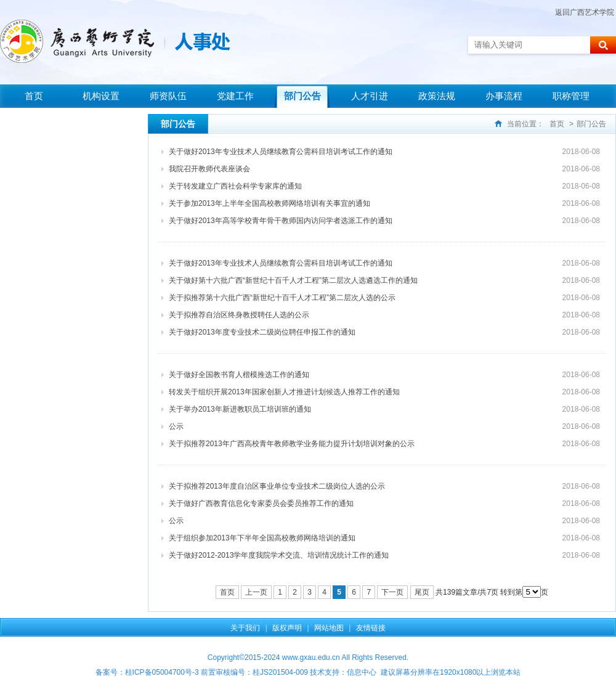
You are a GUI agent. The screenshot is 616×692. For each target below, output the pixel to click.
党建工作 (235, 96)
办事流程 (504, 96)
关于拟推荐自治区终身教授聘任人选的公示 (239, 315)
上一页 (256, 592)
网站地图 (329, 628)
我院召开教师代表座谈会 (209, 169)
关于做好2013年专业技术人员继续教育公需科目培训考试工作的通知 (281, 152)
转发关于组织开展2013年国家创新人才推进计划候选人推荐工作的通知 (284, 392)
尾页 (422, 592)
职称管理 (571, 96)
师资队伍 (168, 96)
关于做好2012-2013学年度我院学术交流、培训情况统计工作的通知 (279, 555)
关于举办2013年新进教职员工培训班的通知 (240, 409)
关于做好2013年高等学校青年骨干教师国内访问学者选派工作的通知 (281, 221)
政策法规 (437, 96)
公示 (176, 426)
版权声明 (287, 628)
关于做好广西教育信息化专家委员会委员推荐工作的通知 (261, 503)
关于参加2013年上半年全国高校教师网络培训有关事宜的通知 (269, 203)
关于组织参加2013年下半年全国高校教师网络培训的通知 (262, 538)
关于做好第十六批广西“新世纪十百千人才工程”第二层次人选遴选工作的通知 (293, 280)
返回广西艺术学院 (585, 12)
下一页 (392, 592)
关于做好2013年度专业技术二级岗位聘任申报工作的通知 (262, 332)
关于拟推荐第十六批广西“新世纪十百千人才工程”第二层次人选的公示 (282, 298)
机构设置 (101, 96)
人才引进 (370, 96)
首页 (34, 96)
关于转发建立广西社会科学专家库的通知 (235, 186)
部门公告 (302, 96)
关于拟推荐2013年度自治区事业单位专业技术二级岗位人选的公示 (277, 486)
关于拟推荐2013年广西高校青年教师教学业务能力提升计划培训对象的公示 (292, 444)
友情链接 (371, 628)
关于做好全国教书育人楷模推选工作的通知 (239, 375)
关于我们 (245, 628)
